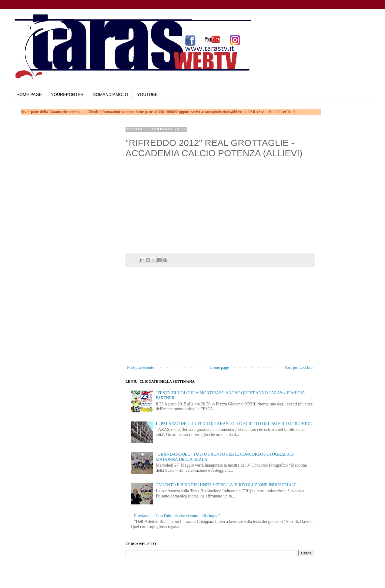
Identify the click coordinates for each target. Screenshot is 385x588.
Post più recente (141, 367)
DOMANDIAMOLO (110, 94)
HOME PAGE (29, 94)
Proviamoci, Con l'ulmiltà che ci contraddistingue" (177, 516)
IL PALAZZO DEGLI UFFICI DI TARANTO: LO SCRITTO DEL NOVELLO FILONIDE (234, 424)
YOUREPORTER (67, 94)
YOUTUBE (147, 94)
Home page (219, 367)
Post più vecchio (298, 367)
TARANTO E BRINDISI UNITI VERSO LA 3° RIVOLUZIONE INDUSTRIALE (226, 485)
